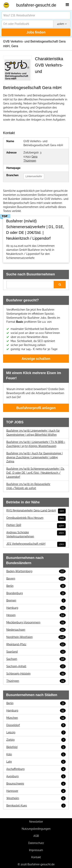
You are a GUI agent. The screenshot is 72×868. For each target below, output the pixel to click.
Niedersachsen (36, 630)
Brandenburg (36, 593)
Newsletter (36, 822)
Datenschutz (36, 843)
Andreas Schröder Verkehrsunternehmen (36, 534)
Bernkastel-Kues (36, 806)
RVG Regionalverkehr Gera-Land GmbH (36, 511)
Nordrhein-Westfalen (36, 637)
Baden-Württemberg (36, 571)
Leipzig (36, 733)
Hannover (36, 791)
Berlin (36, 586)
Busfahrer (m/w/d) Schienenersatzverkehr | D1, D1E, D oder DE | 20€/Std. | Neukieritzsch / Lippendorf (36, 473)
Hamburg (36, 608)
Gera (34, 157)
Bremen (36, 601)
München (36, 718)
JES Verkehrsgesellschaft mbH (36, 544)
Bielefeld (36, 747)
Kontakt (36, 857)
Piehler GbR (36, 525)
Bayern (36, 579)
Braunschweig (36, 784)
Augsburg (36, 776)
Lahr (36, 762)
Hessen (36, 615)
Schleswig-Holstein (36, 674)
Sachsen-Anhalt (36, 666)
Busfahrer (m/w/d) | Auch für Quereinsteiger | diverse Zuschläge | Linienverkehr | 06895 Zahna (35, 457)
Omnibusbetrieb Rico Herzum (36, 518)
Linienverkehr (34, 176)
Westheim (36, 798)
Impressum (36, 850)
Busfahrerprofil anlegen (36, 408)
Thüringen (30, 161)
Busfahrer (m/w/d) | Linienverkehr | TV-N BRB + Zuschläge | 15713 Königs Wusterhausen (36, 444)
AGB (36, 836)
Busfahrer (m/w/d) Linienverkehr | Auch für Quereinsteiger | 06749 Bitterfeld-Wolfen (33, 433)
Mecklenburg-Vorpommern (36, 622)
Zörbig (36, 740)
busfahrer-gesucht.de (36, 5)
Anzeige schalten (36, 359)
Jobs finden (36, 32)
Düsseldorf (36, 725)
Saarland (36, 652)
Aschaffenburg (36, 769)
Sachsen (36, 659)
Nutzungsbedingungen (36, 829)
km (62, 24)
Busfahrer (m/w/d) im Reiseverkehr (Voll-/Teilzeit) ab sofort (28, 486)
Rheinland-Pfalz (36, 644)
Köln (36, 754)
